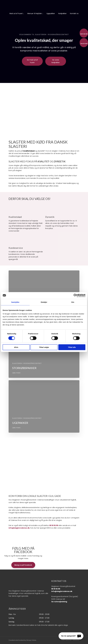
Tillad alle (72, 347)
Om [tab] (73, 302)
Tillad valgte (44, 347)
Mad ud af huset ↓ (17, 13)
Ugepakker (51, 13)
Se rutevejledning (59, 602)
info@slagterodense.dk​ (62, 591)
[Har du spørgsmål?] (71, 636)
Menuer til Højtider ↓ (35, 13)
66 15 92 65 (54, 525)
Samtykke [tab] (15, 302)
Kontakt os (74, 13)
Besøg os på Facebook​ (23, 565)
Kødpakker (62, 13)
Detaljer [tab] (44, 302)
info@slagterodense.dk (19, 528)
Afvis (16, 347)
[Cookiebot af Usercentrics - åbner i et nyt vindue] (75, 295)
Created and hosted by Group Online (22, 640)
